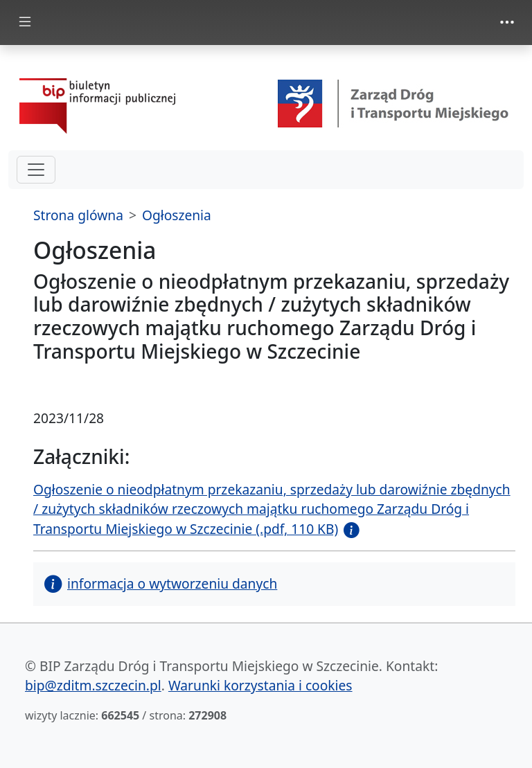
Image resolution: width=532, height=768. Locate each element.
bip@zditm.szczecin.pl (93, 685)
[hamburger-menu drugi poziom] (36, 170)
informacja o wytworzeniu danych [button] (161, 583)
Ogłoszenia (177, 215)
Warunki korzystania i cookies (260, 685)
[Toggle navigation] (507, 22)
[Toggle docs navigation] (25, 23)
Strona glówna (78, 215)
